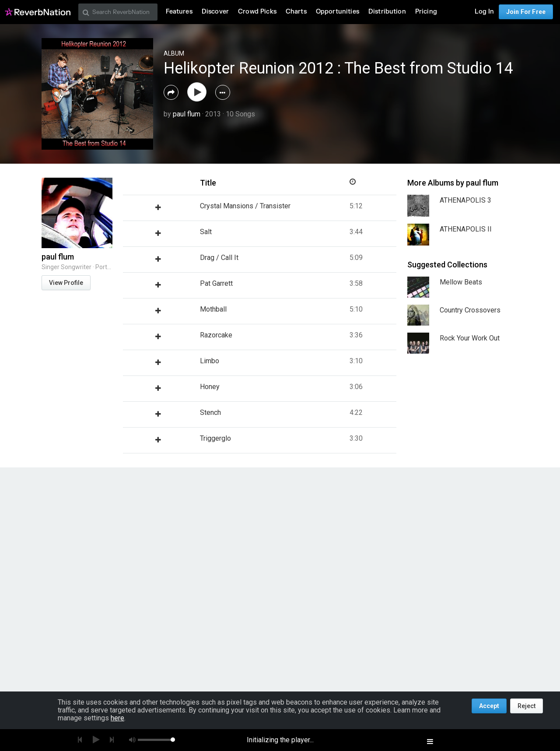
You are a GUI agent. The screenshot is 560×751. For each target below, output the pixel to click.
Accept (489, 706)
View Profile (66, 283)
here (117, 718)
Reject (527, 706)
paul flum (187, 114)
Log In (484, 12)
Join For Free (526, 12)
